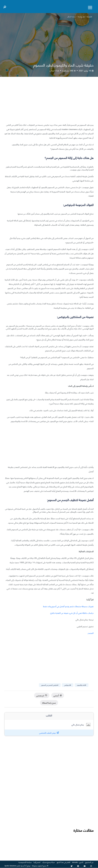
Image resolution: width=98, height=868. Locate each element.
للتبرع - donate (78, 862)
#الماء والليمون (82, 685)
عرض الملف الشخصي (48, 733)
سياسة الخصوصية (25, 862)
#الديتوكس (68, 685)
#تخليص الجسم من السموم (50, 685)
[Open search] (5, 7)
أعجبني (58, 695)
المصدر (91, 633)
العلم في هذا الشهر (63, 862)
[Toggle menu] (90, 8)
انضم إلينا (37, 862)
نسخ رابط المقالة (49, 703)
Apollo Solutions (10, 866)
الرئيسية (90, 17)
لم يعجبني (42, 695)
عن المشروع (89, 862)
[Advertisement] (49, 102)
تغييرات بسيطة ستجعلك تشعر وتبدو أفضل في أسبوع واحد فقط (68, 606)
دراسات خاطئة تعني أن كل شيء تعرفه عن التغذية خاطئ (72, 613)
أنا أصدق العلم (22, 866)
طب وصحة (81, 17)
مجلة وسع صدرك (48, 862)
